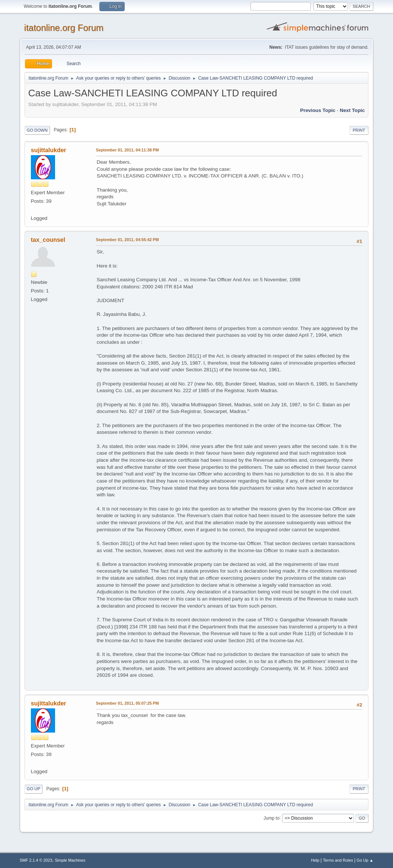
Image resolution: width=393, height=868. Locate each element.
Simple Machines (70, 860)
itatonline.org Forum (64, 28)
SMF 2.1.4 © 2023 (36, 860)
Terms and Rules (338, 860)
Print (359, 130)
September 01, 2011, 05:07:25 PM (127, 703)
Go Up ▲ (365, 860)
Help (315, 860)
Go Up (33, 789)
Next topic (352, 110)
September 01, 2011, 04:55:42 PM (127, 240)
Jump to (271, 818)
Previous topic (318, 110)
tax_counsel (48, 240)
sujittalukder (49, 150)
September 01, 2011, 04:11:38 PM (127, 150)
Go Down (37, 130)
